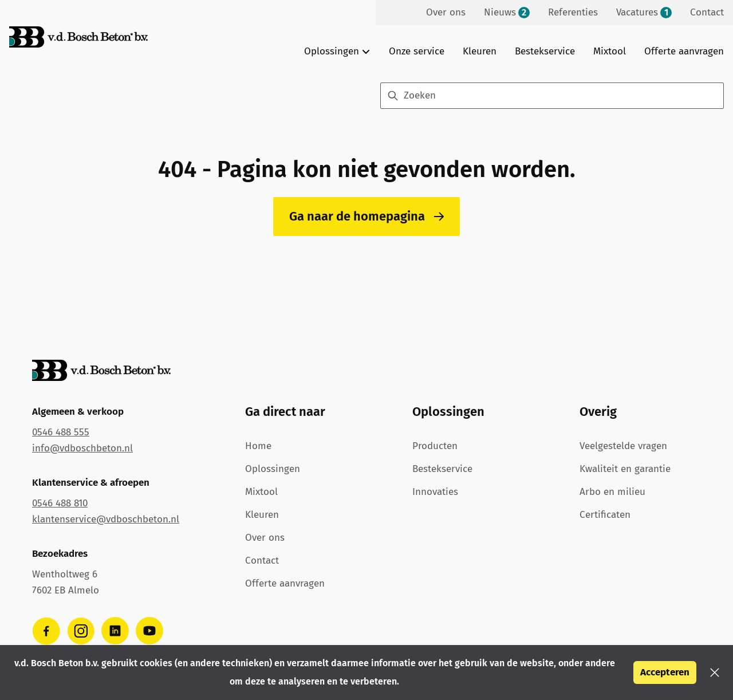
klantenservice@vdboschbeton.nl (106, 519)
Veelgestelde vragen (623, 446)
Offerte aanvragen (684, 51)
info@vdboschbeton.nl (82, 448)
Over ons (265, 538)
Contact (262, 561)
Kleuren (480, 51)
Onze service (417, 51)
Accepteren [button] (665, 672)
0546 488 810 (60, 503)
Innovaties (435, 492)
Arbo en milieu (612, 492)
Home (258, 446)
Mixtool (610, 51)
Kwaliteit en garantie (625, 469)
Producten (435, 446)
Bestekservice (545, 51)
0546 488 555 (61, 432)
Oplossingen (273, 469)
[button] (715, 673)
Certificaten (605, 515)
